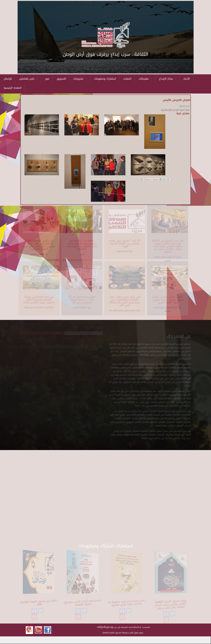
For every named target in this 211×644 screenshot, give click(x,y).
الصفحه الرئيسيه (13, 88)
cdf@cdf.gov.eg (105, 627)
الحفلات (127, 79)
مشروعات (80, 79)
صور (47, 79)
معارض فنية (183, 113)
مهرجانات (145, 79)
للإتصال (8, 79)
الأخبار (187, 79)
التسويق (61, 79)
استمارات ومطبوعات (105, 79)
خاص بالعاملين (28, 79)
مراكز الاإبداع (168, 79)
